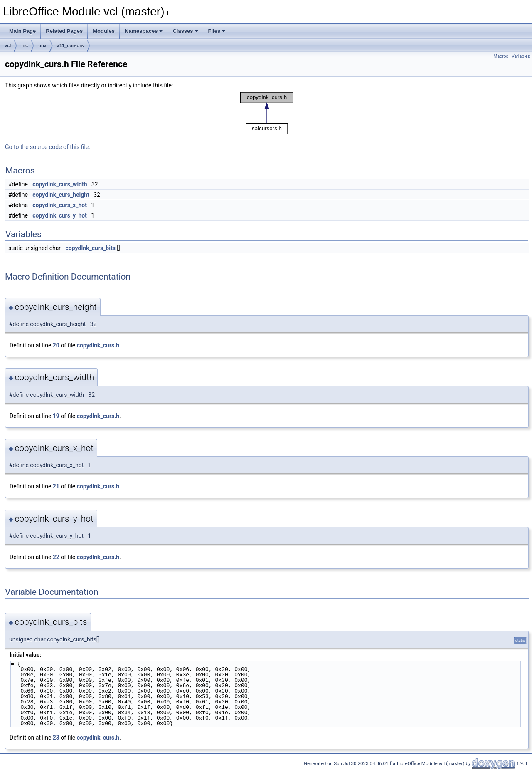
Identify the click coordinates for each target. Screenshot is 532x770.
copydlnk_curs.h (98, 345)
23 (56, 738)
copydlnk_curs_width (60, 184)
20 (56, 345)
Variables (521, 56)
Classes (185, 31)
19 (56, 416)
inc (25, 45)
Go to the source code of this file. (48, 147)
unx (42, 45)
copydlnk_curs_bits (91, 248)
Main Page (22, 31)
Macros (501, 56)
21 (56, 486)
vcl (8, 45)
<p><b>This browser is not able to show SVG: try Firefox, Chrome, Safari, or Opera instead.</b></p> (267, 113)
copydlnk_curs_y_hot (60, 215)
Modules (104, 31)
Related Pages (64, 31)
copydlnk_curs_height (61, 195)
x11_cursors (70, 45)
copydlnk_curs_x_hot (60, 205)
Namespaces (144, 31)
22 (56, 557)
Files (217, 31)
